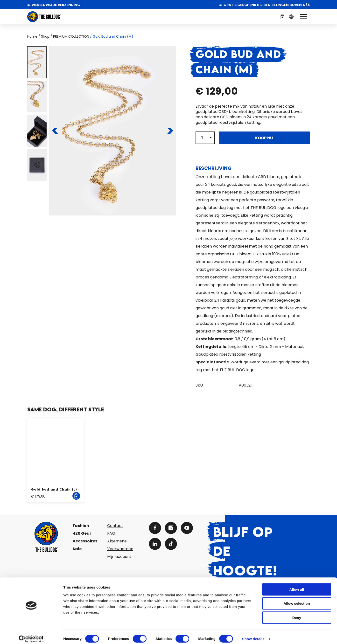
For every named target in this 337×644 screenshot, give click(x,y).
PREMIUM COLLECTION (71, 36)
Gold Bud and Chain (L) (54, 489)
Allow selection (297, 599)
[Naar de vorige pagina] (55, 131)
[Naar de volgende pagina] (170, 131)
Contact (115, 526)
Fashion (81, 526)
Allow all (297, 585)
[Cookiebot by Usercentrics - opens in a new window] (31, 635)
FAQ (111, 533)
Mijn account (119, 557)
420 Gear (82, 533)
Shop (45, 36)
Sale (77, 549)
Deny (297, 613)
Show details (253, 634)
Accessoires (85, 541)
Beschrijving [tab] (214, 168)
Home (32, 36)
